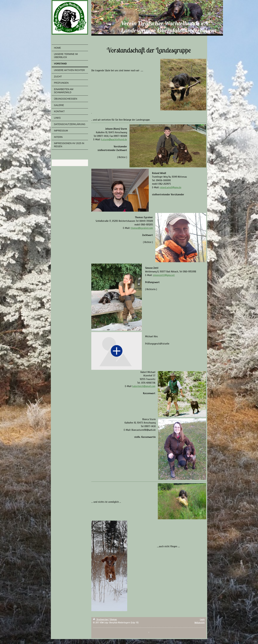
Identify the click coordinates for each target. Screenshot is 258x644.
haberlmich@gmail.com (144, 386)
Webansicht (200, 623)
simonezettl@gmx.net (164, 275)
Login (202, 619)
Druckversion (101, 619)
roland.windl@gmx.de (171, 187)
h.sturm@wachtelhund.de (114, 139)
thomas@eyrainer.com (142, 228)
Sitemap (113, 619)
